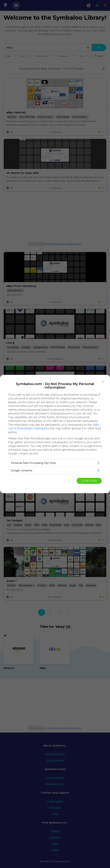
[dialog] (55, 434)
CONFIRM (89, 481)
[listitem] (55, 463)
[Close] (103, 382)
